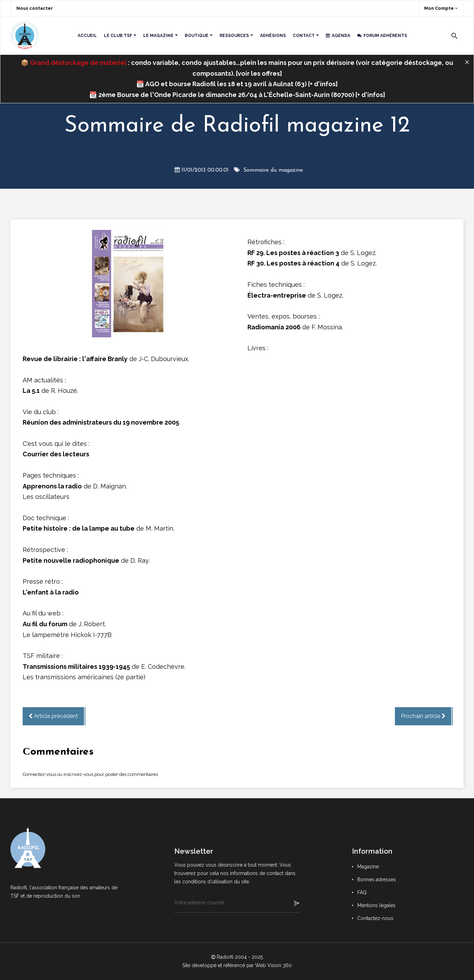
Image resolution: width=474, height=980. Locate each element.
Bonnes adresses (377, 880)
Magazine (368, 867)
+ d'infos (323, 84)
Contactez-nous (375, 918)
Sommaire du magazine (273, 170)
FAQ (362, 892)
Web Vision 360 (273, 965)
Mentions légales (376, 905)
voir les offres (259, 73)
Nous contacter (35, 8)
